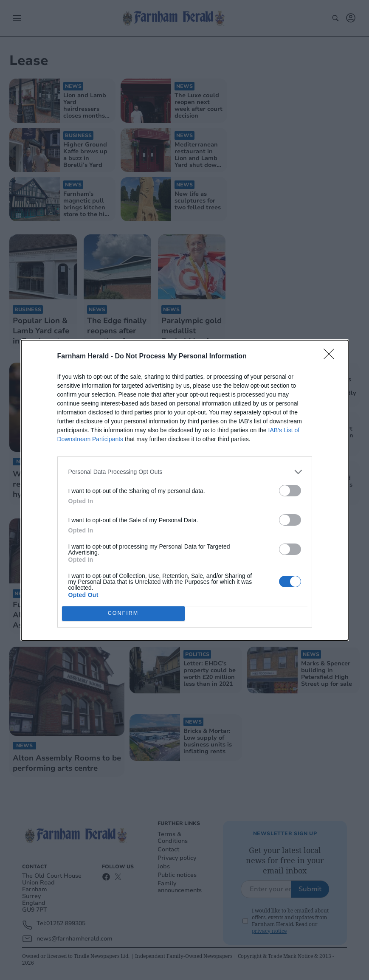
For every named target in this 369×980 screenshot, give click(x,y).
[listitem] (185, 472)
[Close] (332, 357)
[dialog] (185, 490)
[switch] (290, 491)
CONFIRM (123, 613)
